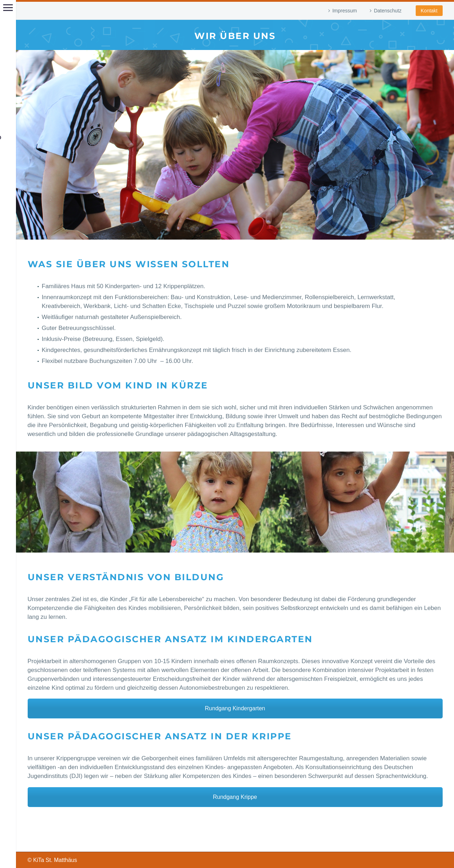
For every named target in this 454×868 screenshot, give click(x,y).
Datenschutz (388, 11)
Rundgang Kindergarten (235, 708)
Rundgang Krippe (235, 797)
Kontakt (429, 11)
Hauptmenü (8, 8)
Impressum (345, 11)
